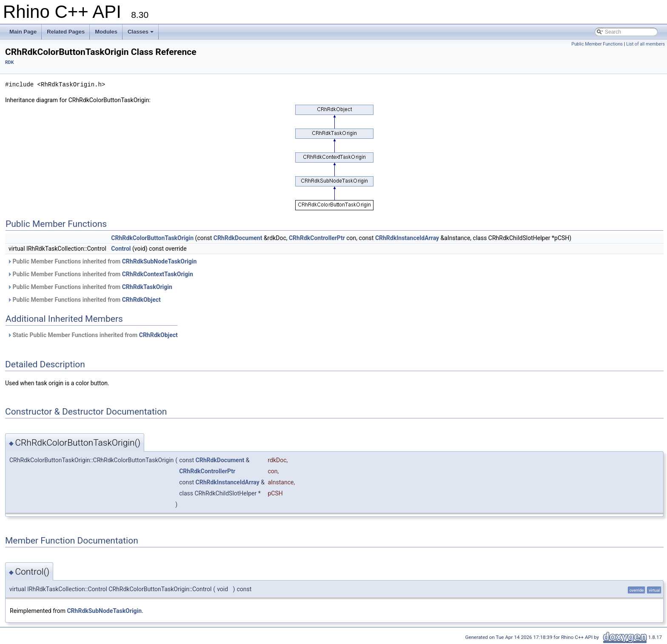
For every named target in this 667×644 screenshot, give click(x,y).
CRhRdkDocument (238, 238)
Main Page (23, 32)
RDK (10, 62)
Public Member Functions (597, 44)
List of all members (646, 44)
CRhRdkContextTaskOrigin (158, 274)
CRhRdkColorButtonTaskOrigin (152, 238)
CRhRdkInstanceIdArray (407, 238)
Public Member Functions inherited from (102, 261)
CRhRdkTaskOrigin (147, 287)
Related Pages (66, 32)
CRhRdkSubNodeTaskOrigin (160, 261)
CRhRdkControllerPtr (317, 238)
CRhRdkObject (141, 300)
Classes (141, 32)
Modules (106, 32)
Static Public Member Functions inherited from (93, 335)
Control (121, 249)
